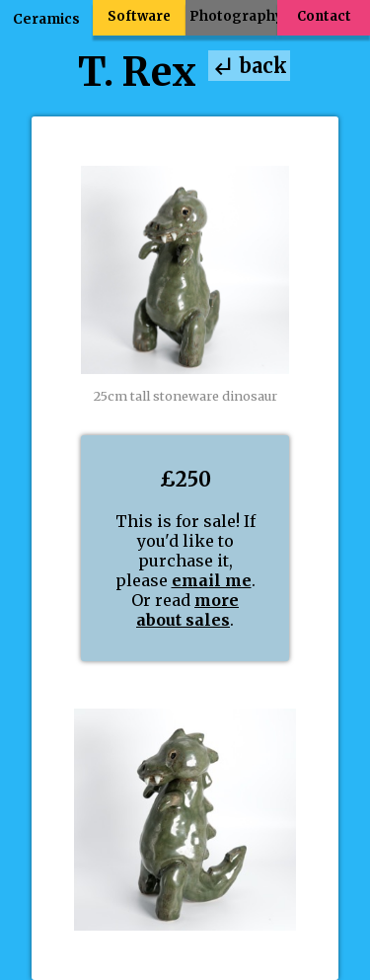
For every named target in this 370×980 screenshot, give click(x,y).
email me (212, 580)
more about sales (187, 610)
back (249, 66)
